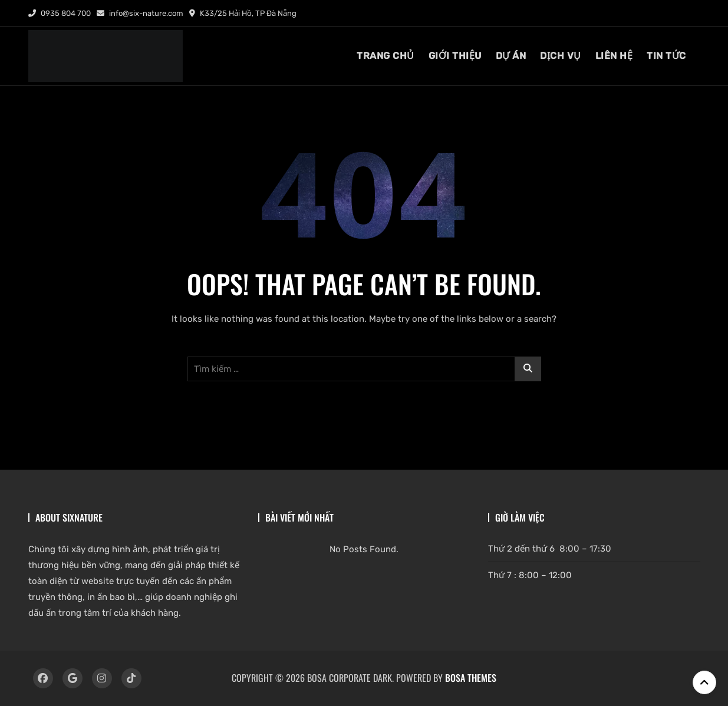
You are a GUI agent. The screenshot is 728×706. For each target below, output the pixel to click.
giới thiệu (455, 56)
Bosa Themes (471, 678)
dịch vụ (561, 56)
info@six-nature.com (140, 13)
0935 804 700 (60, 13)
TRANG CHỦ (386, 56)
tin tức (666, 56)
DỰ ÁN (511, 56)
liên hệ (614, 56)
